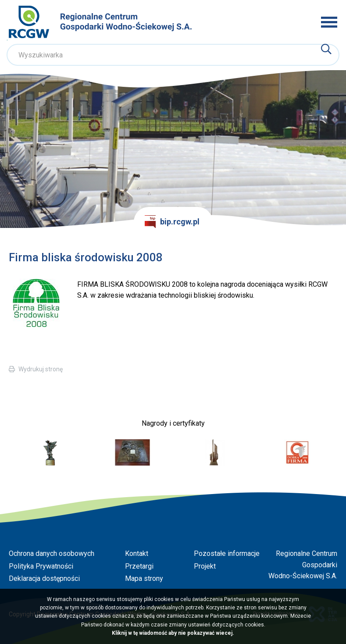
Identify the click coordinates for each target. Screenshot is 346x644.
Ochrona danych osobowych (52, 553)
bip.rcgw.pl (172, 222)
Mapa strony (144, 578)
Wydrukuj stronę (41, 369)
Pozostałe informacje (227, 553)
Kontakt (137, 553)
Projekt (205, 566)
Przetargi (139, 566)
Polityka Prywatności (41, 566)
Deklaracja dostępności (44, 578)
